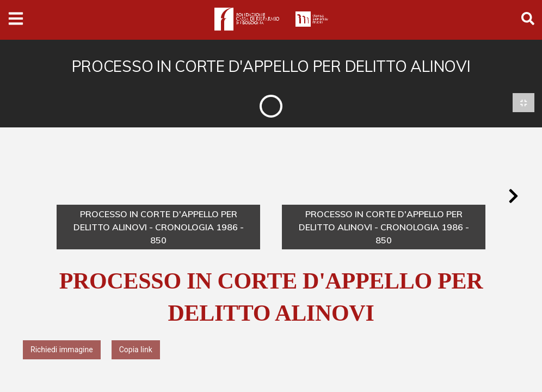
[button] (513, 197)
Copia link (136, 350)
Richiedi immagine (62, 350)
